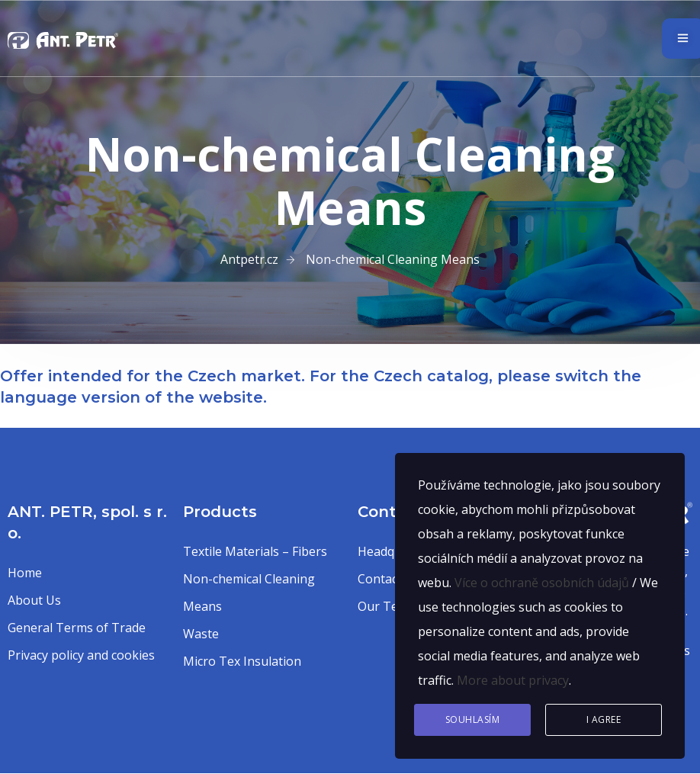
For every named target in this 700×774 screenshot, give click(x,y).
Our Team (387, 606)
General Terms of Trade (77, 628)
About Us (34, 600)
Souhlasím (473, 719)
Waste (201, 634)
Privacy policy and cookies (81, 655)
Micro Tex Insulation (242, 661)
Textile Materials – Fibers (255, 551)
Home (25, 573)
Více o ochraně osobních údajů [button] (542, 583)
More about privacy (513, 680)
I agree (604, 719)
